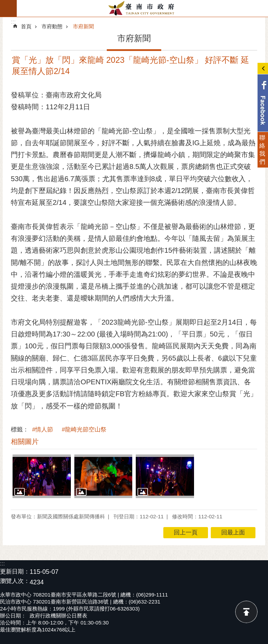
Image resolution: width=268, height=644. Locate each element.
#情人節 (43, 430)
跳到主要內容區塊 (4, 4)
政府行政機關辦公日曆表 (58, 616)
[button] (42, 476)
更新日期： (15, 572)
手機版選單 (8, 8)
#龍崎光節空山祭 (84, 430)
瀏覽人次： (15, 581)
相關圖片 (25, 442)
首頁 (26, 26)
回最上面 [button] (233, 532)
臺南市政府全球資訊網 (142, 8)
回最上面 (246, 612)
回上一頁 (186, 532)
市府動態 (52, 26)
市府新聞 (83, 26)
